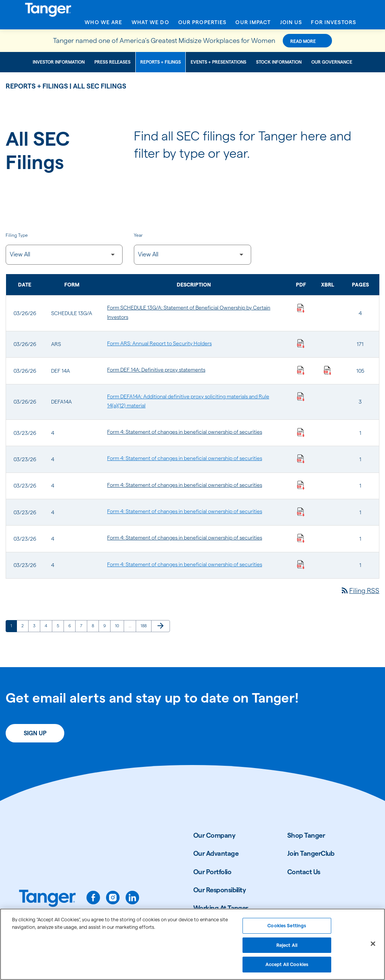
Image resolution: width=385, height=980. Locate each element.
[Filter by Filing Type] (64, 255)
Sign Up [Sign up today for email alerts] (35, 733)
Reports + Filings (161, 62)
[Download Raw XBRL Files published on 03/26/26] (327, 370)
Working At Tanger (221, 908)
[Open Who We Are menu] (103, 24)
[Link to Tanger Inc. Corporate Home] (192, 9)
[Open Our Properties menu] (202, 24)
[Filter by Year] (192, 255)
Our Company (214, 835)
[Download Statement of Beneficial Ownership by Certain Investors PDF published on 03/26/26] (301, 308)
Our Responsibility (220, 890)
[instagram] (113, 898)
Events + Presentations (218, 62)
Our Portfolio (212, 872)
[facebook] (93, 898)
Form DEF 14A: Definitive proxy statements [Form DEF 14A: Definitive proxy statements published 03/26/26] (156, 370)
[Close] (373, 947)
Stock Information (279, 62)
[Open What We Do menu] (150, 24)
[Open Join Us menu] (291, 24)
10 (119, 626)
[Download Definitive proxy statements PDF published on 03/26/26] (301, 370)
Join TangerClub (311, 853)
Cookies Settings (287, 928)
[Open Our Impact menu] (253, 24)
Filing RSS (360, 591)
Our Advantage (216, 853)
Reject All (287, 948)
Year (138, 235)
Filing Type (17, 235)
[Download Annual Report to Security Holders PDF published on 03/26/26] (301, 343)
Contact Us (304, 872)
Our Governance (332, 62)
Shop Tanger (306, 835)
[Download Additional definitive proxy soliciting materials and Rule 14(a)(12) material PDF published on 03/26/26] (301, 396)
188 (145, 626)
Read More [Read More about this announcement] (303, 41)
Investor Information (59, 62)
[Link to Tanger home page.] (47, 899)
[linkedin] (132, 898)
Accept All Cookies (287, 968)
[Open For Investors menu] (333, 24)
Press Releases (112, 62)
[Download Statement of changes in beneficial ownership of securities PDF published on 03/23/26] (301, 432)
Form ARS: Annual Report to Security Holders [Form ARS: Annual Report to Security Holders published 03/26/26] (159, 343)
